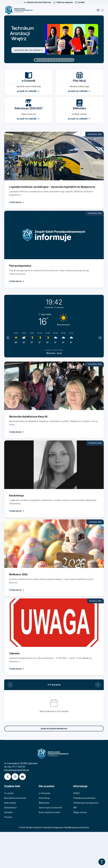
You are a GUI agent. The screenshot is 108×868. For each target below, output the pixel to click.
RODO (77, 793)
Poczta (8, 817)
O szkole (9, 793)
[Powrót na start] (20, 10)
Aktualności (10, 808)
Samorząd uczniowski (50, 808)
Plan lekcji (44, 798)
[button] (98, 10)
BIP (75, 808)
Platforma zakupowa (63, 2)
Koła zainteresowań (49, 812)
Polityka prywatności (84, 798)
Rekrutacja (10, 803)
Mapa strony (80, 812)
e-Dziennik (45, 793)
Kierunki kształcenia (15, 798)
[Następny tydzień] (98, 685)
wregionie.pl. (58, 827)
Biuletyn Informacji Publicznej (37, 2)
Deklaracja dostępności (86, 803)
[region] (54, 39)
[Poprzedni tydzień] (10, 685)
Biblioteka (44, 803)
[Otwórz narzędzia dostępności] (102, 862)
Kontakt (80, 2)
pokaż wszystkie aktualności (54, 729)
